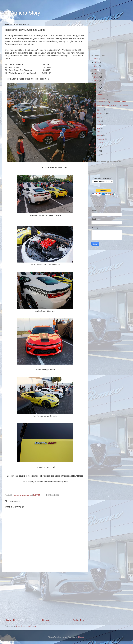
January (100, 143)
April (99, 132)
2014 (97, 155)
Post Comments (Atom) (26, 626)
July (99, 121)
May (99, 128)
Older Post (79, 620)
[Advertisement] (45, 595)
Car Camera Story (20, 13)
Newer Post (12, 620)
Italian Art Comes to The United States (112, 105)
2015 (97, 151)
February (101, 139)
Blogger (81, 637)
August (100, 117)
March (99, 135)
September (101, 113)
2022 (97, 73)
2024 (97, 66)
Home (46, 620)
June (99, 124)
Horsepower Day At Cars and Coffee (111, 102)
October (100, 110)
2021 (97, 77)
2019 (97, 84)
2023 (97, 70)
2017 (97, 92)
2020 (97, 81)
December (101, 95)
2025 (97, 62)
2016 (97, 147)
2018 (97, 88)
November (101, 98)
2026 (97, 59)
